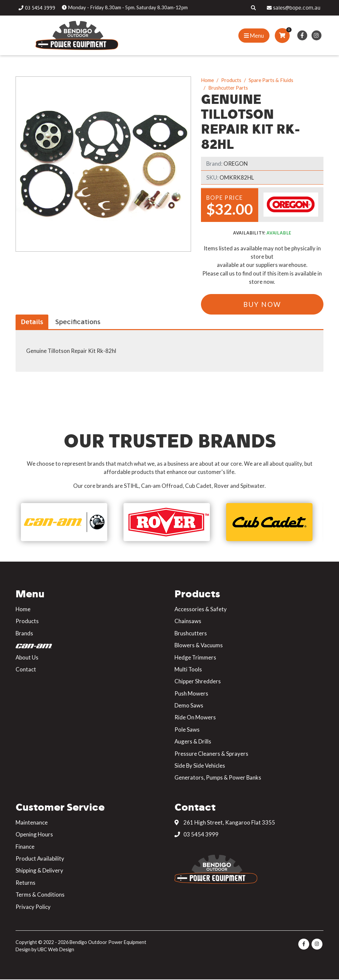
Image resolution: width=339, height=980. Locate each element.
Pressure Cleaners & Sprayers (211, 754)
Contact (26, 670)
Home (207, 80)
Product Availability (40, 859)
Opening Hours (34, 835)
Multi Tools (188, 670)
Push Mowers (191, 693)
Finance (25, 847)
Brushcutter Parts (228, 88)
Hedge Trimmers (195, 657)
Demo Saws (189, 706)
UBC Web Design (56, 949)
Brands (24, 634)
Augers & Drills (193, 742)
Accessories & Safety (201, 609)
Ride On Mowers (195, 718)
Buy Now (262, 304)
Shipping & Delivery (39, 871)
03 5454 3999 (196, 835)
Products (231, 80)
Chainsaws (188, 621)
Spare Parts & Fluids (271, 80)
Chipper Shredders (198, 682)
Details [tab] (32, 322)
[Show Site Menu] (254, 36)
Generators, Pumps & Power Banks (218, 778)
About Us (27, 657)
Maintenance (32, 823)
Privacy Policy (33, 907)
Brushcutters (191, 634)
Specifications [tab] (78, 322)
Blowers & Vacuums (199, 645)
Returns (25, 883)
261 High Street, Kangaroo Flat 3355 (225, 823)
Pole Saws (187, 730)
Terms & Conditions (40, 895)
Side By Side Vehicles (200, 766)
